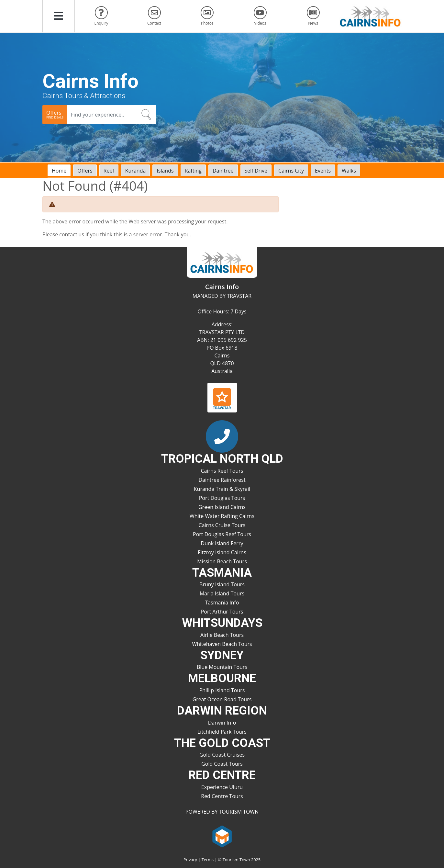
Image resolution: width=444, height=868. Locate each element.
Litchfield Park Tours (222, 732)
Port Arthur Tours (222, 612)
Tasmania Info (222, 603)
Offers (85, 171)
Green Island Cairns (222, 507)
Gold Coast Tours (222, 764)
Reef (109, 171)
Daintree (223, 171)
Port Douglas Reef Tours (222, 534)
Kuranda (136, 171)
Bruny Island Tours (222, 584)
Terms (208, 860)
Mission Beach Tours (222, 561)
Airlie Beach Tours (222, 635)
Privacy (190, 860)
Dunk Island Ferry (222, 543)
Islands (165, 171)
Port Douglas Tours (222, 498)
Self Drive (256, 171)
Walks (349, 171)
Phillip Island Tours (222, 690)
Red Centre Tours (222, 796)
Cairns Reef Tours (222, 471)
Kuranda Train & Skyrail (222, 489)
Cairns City (291, 171)
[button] (59, 16)
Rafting (193, 171)
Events (323, 171)
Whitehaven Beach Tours (222, 644)
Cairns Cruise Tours (222, 525)
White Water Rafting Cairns (222, 516)
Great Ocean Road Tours (222, 699)
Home (59, 171)
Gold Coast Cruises (222, 755)
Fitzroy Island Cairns (222, 552)
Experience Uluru (222, 787)
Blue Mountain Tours (222, 667)
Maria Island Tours (222, 593)
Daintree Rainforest (222, 480)
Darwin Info (222, 723)
